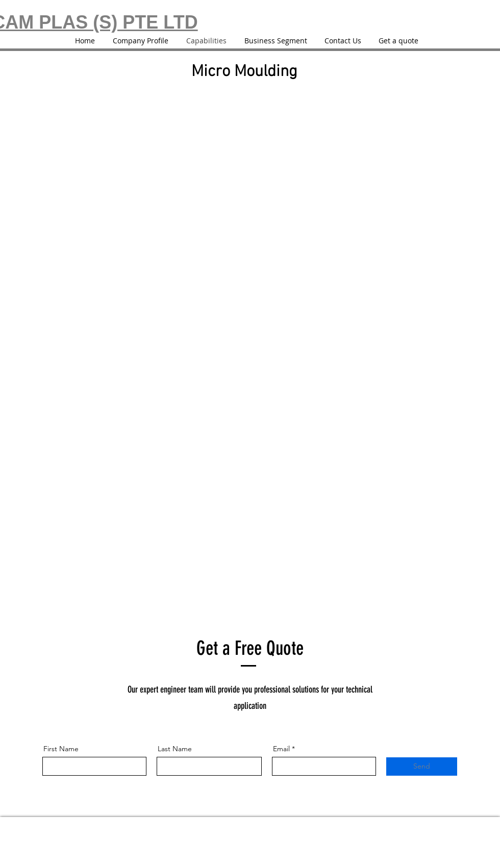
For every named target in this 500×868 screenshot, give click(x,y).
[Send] (422, 767)
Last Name (175, 749)
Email (281, 749)
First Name (61, 749)
